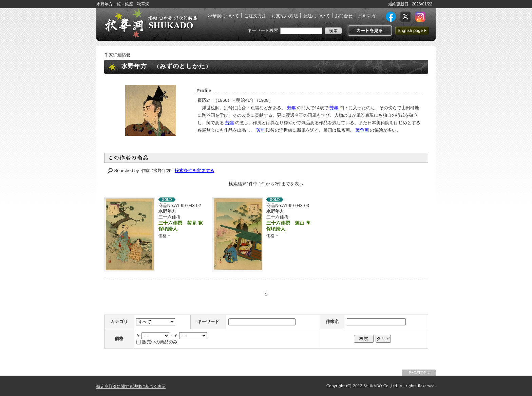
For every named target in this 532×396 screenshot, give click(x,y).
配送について (317, 16)
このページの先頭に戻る (419, 373)
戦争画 (362, 130)
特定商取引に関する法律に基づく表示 (131, 386)
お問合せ (344, 16)
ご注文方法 (255, 16)
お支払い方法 (285, 16)
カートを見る (369, 31)
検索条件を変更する (195, 171)
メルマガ (367, 16)
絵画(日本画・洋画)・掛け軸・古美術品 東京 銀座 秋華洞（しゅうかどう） (151, 23)
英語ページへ (412, 31)
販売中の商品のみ (160, 342)
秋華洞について (223, 16)
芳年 (291, 108)
